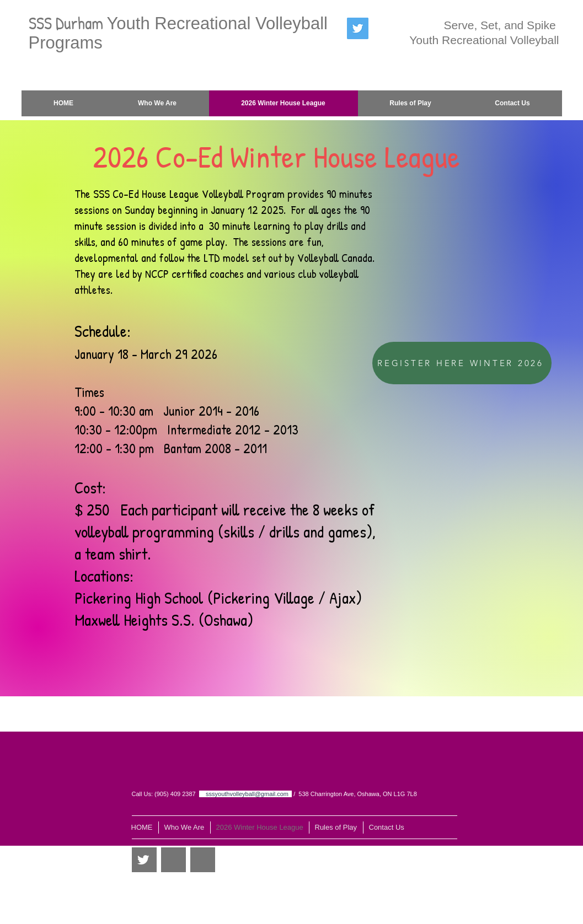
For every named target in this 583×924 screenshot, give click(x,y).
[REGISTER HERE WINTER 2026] (462, 363)
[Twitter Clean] (143, 860)
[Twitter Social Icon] (358, 28)
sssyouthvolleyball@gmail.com (247, 794)
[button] (411, 103)
